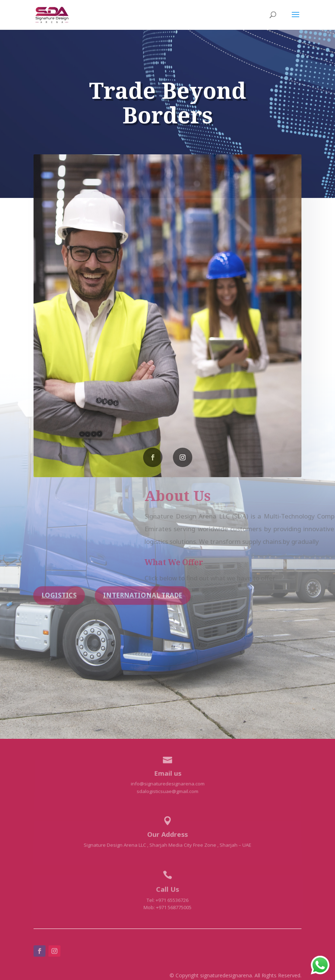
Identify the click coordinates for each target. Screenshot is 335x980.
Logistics (59, 595)
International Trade (143, 595)
